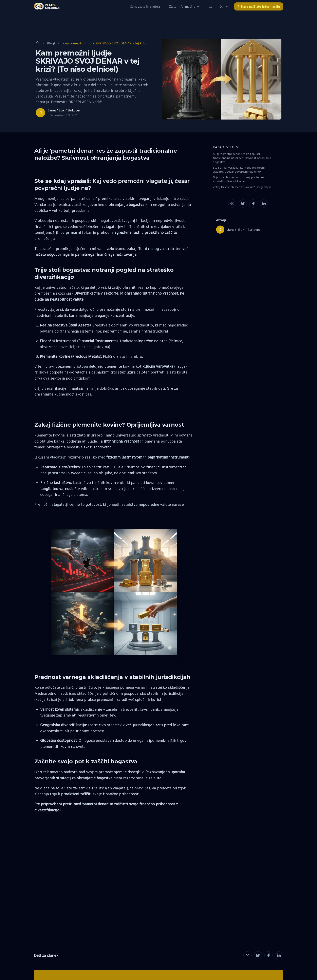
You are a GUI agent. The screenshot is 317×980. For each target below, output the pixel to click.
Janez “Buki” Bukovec (244, 230)
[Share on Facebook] (253, 204)
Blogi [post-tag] (51, 43)
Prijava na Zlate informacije (259, 6)
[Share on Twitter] (243, 204)
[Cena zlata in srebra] (145, 6)
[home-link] (47, 7)
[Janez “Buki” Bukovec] (58, 113)
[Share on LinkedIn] (264, 204)
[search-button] (210, 6)
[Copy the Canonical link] (232, 204)
